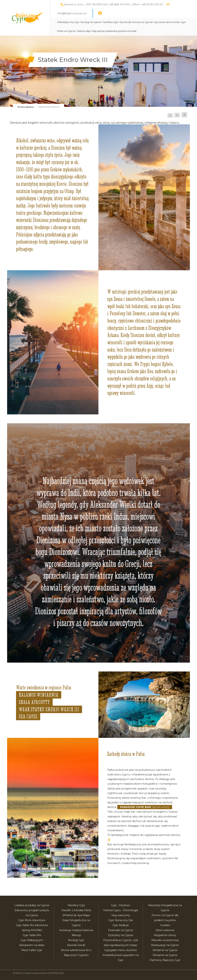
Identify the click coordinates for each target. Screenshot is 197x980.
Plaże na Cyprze (66, 31)
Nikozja (76, 935)
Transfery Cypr (110, 22)
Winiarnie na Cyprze (165, 950)
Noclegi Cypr (76, 940)
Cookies (165, 925)
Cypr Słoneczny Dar (121, 920)
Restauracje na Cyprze (165, 945)
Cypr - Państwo (121, 905)
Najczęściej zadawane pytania (109, 31)
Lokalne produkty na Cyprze (32, 905)
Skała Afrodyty (34, 702)
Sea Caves (28, 716)
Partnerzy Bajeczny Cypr (165, 960)
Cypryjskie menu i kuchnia (121, 950)
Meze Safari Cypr (32, 950)
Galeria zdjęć (84, 31)
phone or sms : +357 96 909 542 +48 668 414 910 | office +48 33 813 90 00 (114, 4)
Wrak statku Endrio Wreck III (49, 709)
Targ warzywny (121, 915)
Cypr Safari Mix (32, 935)
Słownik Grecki (76, 945)
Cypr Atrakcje (121, 925)
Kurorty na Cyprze (142, 22)
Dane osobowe (165, 930)
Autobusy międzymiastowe (76, 930)
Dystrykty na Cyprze (121, 935)
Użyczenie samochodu (167, 22)
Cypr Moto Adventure (32, 920)
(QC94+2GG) (145, 807)
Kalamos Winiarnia (39, 695)
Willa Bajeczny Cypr (68, 22)
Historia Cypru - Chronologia (121, 910)
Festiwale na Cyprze (121, 930)
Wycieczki (125, 22)
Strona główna (26, 107)
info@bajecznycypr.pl (72, 13)
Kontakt (132, 31)
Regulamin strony (165, 935)
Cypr (183, 22)
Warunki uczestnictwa (165, 940)
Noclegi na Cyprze (91, 22)
